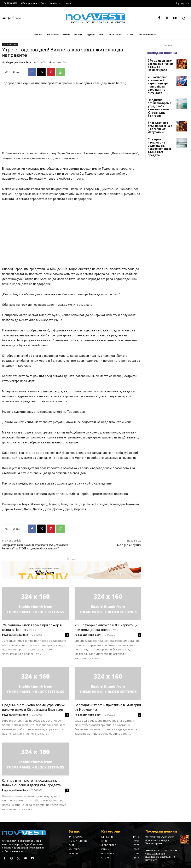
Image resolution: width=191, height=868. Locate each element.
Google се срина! (129, 545)
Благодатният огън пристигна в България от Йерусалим (161, 116)
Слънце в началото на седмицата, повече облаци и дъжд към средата (160, 130)
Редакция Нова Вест (18, 62)
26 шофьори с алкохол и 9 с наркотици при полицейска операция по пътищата (157, 81)
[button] (184, 18)
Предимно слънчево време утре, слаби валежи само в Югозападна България (161, 100)
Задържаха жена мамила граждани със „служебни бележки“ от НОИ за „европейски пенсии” (35, 547)
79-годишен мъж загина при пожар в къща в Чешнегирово (161, 63)
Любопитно (10, 44)
